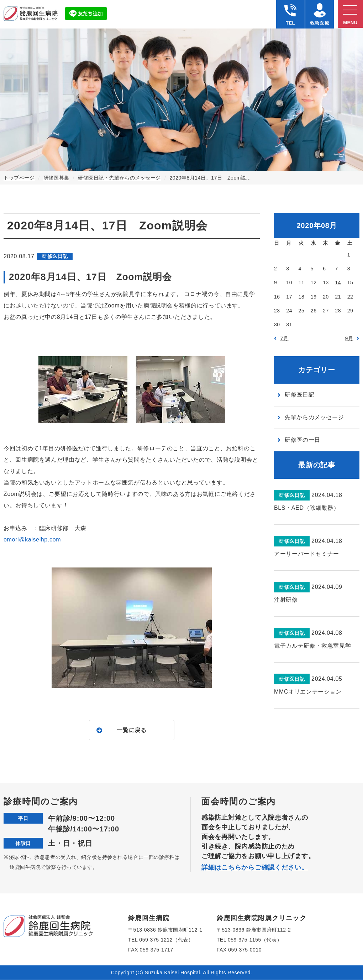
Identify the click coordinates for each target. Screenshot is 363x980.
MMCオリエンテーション (308, 692)
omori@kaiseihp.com (32, 540)
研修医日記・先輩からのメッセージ (119, 178)
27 (326, 311)
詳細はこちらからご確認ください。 (255, 868)
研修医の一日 (302, 440)
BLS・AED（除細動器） (307, 508)
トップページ (19, 178)
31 (289, 325)
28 (338, 311)
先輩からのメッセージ (314, 417)
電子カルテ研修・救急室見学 (312, 646)
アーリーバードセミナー (307, 554)
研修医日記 (299, 395)
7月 (285, 338)
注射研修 (286, 600)
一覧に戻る (131, 730)
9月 (349, 338)
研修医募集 (56, 178)
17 (289, 297)
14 (338, 282)
